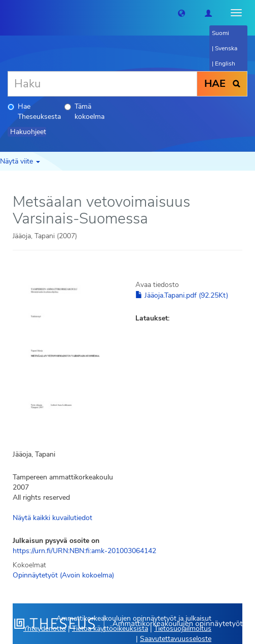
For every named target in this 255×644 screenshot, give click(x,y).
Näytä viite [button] (20, 161)
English (225, 63)
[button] (181, 13)
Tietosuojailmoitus (183, 629)
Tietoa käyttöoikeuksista (110, 629)
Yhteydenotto (45, 629)
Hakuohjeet (28, 132)
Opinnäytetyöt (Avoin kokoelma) (63, 575)
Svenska (226, 48)
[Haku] (102, 84)
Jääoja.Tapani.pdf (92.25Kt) (182, 295)
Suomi (221, 33)
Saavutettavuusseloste (176, 639)
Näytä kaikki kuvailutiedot (52, 518)
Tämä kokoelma (84, 111)
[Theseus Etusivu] (8, 13)
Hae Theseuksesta (34, 111)
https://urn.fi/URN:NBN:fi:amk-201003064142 (84, 551)
